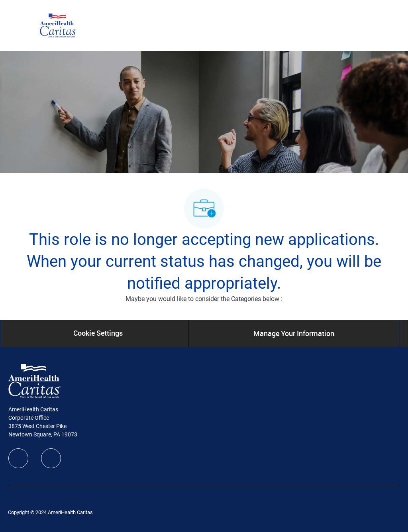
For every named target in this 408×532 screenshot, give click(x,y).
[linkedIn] (51, 458)
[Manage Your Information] (294, 333)
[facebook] (18, 458)
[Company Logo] (58, 25)
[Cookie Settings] (98, 333)
